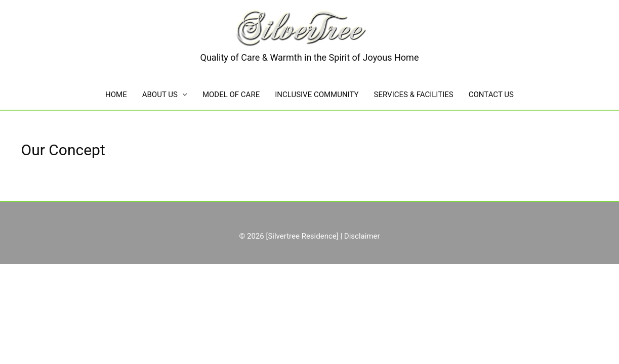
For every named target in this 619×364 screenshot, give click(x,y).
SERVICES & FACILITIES (414, 95)
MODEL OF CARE (231, 95)
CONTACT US (491, 95)
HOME (116, 95)
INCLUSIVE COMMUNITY (317, 95)
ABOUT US (160, 95)
